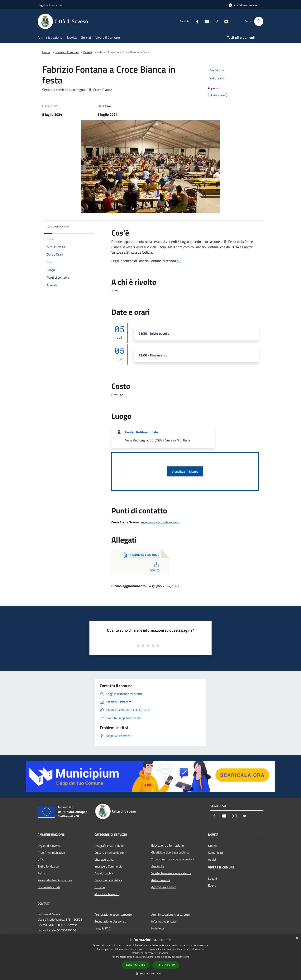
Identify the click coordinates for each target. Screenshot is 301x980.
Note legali (158, 928)
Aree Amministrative (51, 853)
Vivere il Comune (67, 52)
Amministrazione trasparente (170, 914)
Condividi (217, 71)
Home (46, 52)
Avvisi (212, 859)
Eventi (88, 52)
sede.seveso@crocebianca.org (160, 522)
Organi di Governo (49, 846)
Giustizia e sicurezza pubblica (170, 852)
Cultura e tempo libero (109, 853)
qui (179, 261)
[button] (150, 973)
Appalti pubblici (104, 873)
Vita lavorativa (104, 859)
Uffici (41, 859)
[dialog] (150, 957)
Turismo (100, 887)
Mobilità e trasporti (107, 894)
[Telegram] (225, 21)
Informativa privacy (164, 921)
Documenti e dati (49, 887)
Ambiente (158, 866)
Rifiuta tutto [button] (166, 965)
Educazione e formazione (167, 845)
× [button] (297, 938)
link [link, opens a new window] (187, 957)
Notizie (213, 846)
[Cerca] (259, 21)
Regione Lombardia (50, 5)
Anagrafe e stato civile (109, 846)
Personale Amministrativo (55, 880)
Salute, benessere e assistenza (171, 873)
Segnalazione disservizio (110, 921)
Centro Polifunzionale (141, 432)
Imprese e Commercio (108, 866)
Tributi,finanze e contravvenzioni (173, 859)
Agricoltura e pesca (164, 887)
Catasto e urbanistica (108, 880)
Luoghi (213, 878)
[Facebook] (196, 21)
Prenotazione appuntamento (113, 914)
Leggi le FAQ (103, 928)
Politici (42, 873)
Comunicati (215, 853)
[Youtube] (205, 21)
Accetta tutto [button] (136, 965)
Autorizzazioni (161, 880)
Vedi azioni (218, 79)
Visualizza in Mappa (185, 471)
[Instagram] (215, 21)
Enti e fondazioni (49, 866)
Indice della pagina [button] (58, 227)
